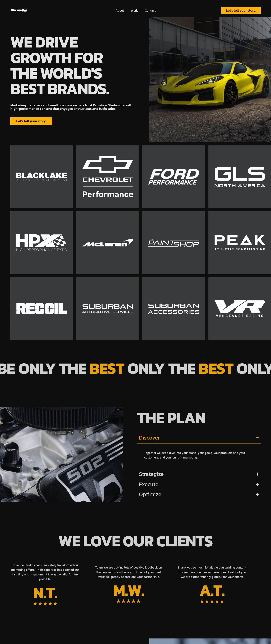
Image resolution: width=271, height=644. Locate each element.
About (120, 10)
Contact (150, 10)
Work (134, 10)
